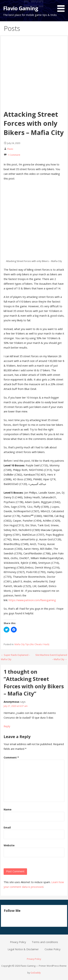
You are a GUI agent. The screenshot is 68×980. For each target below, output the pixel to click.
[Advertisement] (34, 74)
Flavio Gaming (21, 8)
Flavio (10, 149)
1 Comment (14, 155)
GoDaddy (36, 973)
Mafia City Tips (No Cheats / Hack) (32, 644)
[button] (62, 6)
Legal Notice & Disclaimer (23, 949)
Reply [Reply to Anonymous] (7, 726)
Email (7, 827)
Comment (11, 757)
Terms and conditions (45, 942)
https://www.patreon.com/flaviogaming (32, 600)
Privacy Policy (18, 942)
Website (9, 845)
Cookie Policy (52, 949)
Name (8, 809)
